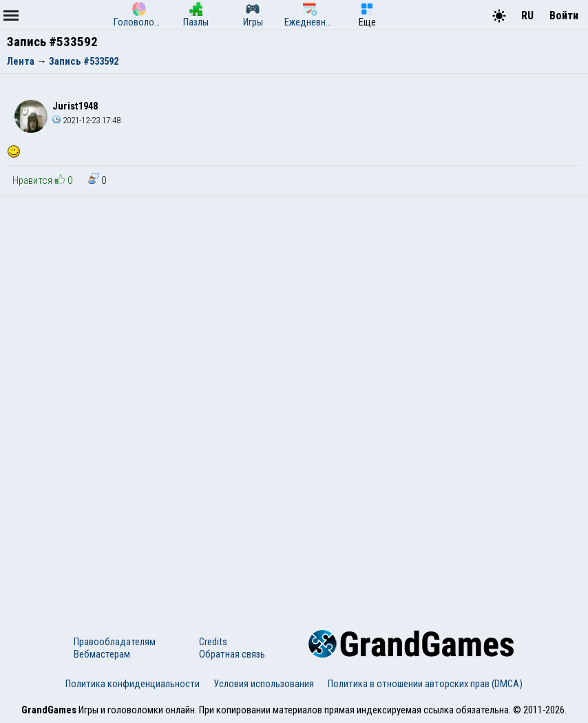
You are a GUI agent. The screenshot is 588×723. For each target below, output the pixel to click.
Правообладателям (115, 642)
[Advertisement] (294, 300)
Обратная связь (232, 654)
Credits (213, 642)
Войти (564, 15)
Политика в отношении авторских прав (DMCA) (425, 684)
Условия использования (264, 684)
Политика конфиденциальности (133, 684)
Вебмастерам (102, 654)
